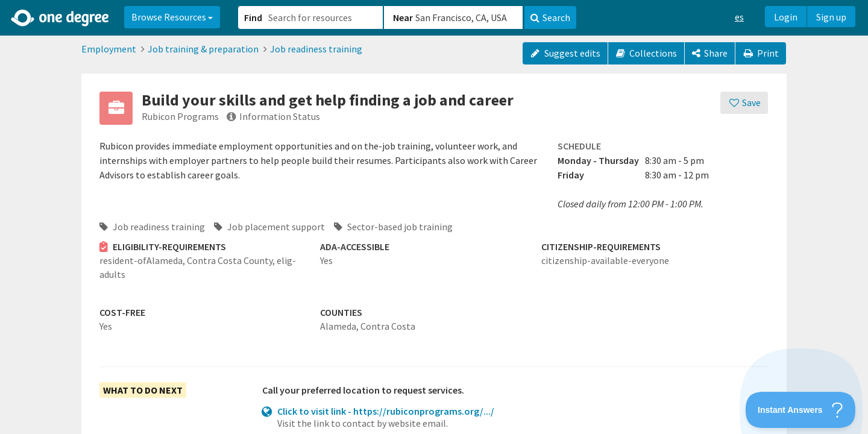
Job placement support (269, 227)
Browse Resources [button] (172, 17)
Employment (109, 49)
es (739, 17)
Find (253, 17)
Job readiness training (316, 49)
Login (786, 17)
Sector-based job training (393, 227)
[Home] (61, 18)
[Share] (710, 53)
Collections (646, 53)
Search (550, 17)
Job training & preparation (203, 49)
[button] (434, 217)
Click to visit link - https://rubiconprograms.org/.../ (386, 411)
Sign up (831, 17)
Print (761, 53)
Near (403, 17)
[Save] (744, 103)
